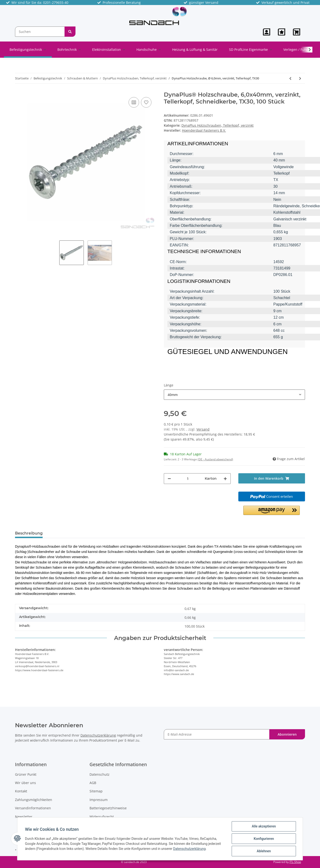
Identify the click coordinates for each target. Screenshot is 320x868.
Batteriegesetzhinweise (108, 808)
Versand (203, 429)
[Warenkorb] (297, 32)
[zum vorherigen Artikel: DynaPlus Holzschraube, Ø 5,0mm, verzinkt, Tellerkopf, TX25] (290, 78)
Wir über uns (25, 783)
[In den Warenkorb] (272, 478)
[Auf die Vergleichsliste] (134, 102)
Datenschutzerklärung (98, 735)
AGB (93, 783)
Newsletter (24, 817)
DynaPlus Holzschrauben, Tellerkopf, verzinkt (217, 125)
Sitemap (96, 791)
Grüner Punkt (26, 774)
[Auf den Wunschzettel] (146, 102)
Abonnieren (287, 734)
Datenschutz (100, 774)
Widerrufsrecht (102, 817)
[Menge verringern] (169, 479)
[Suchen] (40, 32)
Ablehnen (264, 851)
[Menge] (188, 479)
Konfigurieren (264, 839)
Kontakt (21, 791)
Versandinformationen (33, 808)
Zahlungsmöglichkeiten (34, 800)
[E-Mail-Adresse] (217, 734)
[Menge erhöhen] (225, 479)
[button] (267, 32)
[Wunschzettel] (282, 32)
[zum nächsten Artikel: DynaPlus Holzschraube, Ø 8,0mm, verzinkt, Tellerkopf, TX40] (300, 78)
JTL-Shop (295, 862)
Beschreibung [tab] (29, 533)
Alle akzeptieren (264, 826)
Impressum (99, 800)
